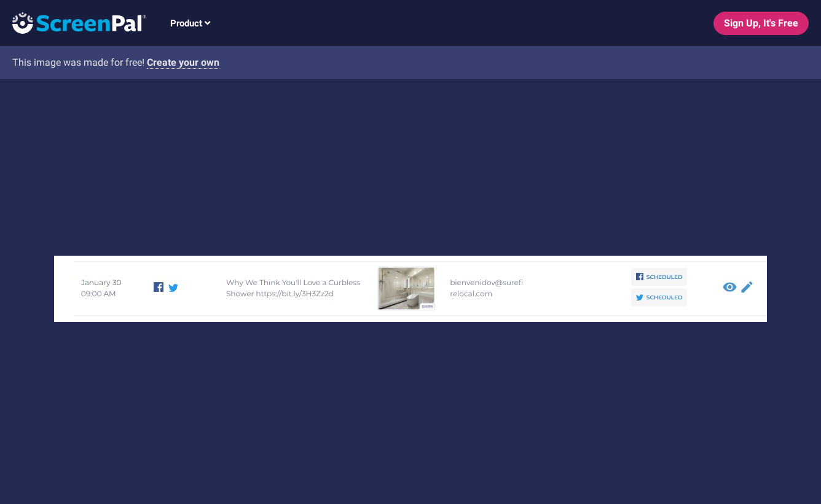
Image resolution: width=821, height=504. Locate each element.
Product (190, 23)
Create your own (183, 62)
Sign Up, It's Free (761, 23)
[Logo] (73, 22)
